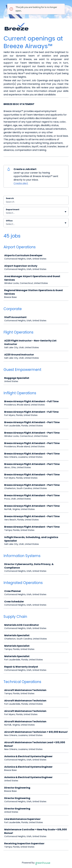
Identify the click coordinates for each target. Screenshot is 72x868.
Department (13, 210)
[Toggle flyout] (66, 212)
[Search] (36, 202)
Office (9, 221)
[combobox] (6, 213)
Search (10, 198)
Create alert (21, 183)
